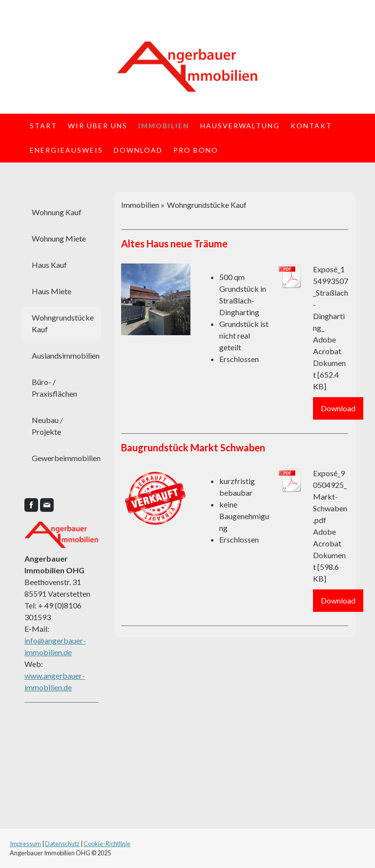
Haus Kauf (49, 265)
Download (138, 150)
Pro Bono (196, 150)
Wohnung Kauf (57, 212)
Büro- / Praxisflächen (54, 388)
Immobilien (164, 126)
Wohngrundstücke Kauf (63, 323)
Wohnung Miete (59, 238)
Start (43, 126)
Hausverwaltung (240, 126)
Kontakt (311, 126)
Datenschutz (62, 844)
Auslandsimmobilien (66, 355)
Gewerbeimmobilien (66, 458)
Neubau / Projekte (47, 426)
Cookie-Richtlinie (107, 844)
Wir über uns (98, 126)
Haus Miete (52, 291)
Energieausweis (66, 150)
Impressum (25, 844)
